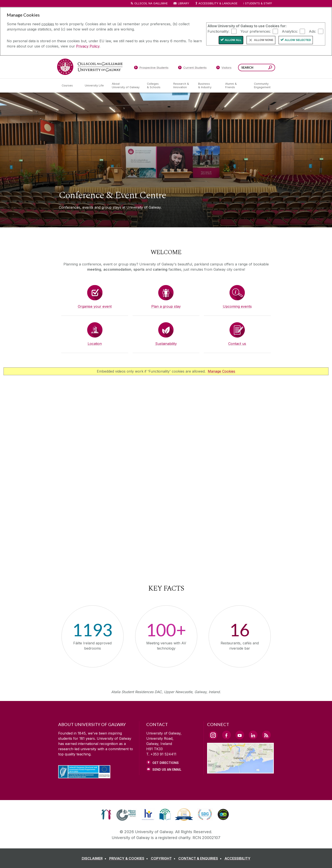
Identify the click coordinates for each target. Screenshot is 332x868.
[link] (106, 814)
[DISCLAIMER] (95, 858)
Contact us (237, 344)
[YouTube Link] (240, 735)
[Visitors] (224, 68)
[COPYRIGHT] (164, 858)
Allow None (264, 40)
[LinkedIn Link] (253, 735)
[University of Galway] (90, 67)
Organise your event (95, 306)
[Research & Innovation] (182, 86)
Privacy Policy (88, 46)
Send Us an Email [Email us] (167, 769)
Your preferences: (256, 31)
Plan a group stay (166, 306)
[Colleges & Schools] (157, 86)
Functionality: (218, 31)
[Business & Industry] (208, 86)
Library (184, 3)
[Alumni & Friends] (236, 86)
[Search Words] (257, 68)
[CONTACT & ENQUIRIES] (201, 858)
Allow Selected (298, 40)
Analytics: (290, 31)
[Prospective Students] (151, 68)
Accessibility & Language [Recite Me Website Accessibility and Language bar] (216, 4)
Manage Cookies (221, 371)
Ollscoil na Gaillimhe (151, 3)
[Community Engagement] (262, 86)
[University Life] (95, 86)
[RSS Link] (266, 735)
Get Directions (166, 763)
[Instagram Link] (213, 735)
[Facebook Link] (226, 735)
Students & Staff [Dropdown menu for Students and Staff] (259, 3)
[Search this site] (270, 68)
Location (95, 344)
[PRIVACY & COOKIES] (129, 858)
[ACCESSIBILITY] (238, 858)
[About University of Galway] (126, 86)
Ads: (312, 31)
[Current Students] (192, 68)
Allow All (233, 40)
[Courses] (70, 86)
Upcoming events (237, 306)
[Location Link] (241, 771)
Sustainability (166, 344)
